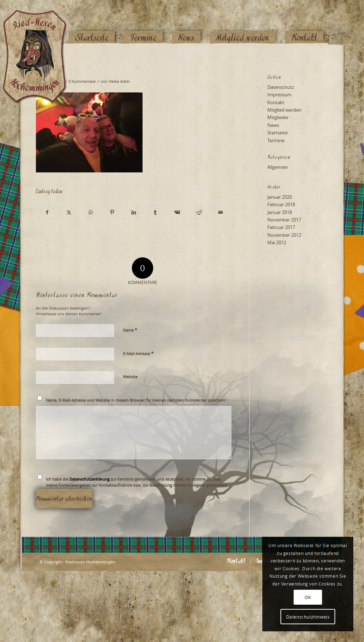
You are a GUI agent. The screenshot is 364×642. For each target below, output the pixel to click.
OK (308, 597)
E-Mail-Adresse (138, 353)
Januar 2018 (280, 212)
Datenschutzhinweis (308, 617)
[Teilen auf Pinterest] (112, 212)
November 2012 (284, 235)
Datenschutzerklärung (89, 479)
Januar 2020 (280, 197)
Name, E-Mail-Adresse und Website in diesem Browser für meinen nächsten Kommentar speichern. (136, 400)
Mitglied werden (284, 110)
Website (130, 377)
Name (130, 330)
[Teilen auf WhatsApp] (91, 212)
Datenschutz (281, 87)
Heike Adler (119, 81)
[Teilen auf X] (69, 212)
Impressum (279, 95)
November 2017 (284, 220)
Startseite (277, 133)
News (273, 125)
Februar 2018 (281, 204)
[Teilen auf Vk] (177, 212)
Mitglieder (278, 117)
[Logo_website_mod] (40, 23)
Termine (276, 140)
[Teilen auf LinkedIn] (134, 212)
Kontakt (276, 102)
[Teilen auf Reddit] (199, 212)
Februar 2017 (281, 227)
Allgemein (278, 167)
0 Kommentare (82, 81)
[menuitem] (92, 24)
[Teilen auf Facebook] (47, 212)
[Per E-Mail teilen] (220, 212)
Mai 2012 (277, 242)
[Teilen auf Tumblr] (156, 212)
